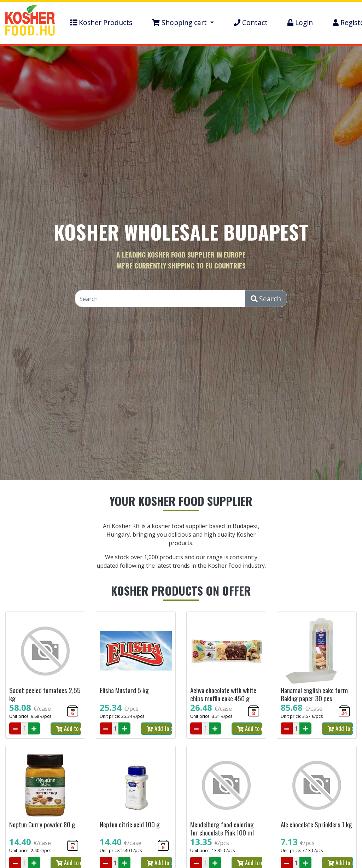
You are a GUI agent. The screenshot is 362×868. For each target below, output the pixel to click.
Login (300, 22)
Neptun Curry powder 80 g (42, 824)
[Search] (160, 299)
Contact (251, 22)
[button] (183, 23)
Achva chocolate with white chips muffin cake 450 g (223, 694)
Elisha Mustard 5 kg (124, 690)
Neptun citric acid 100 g (130, 824)
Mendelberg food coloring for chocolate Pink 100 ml (222, 828)
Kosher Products (101, 22)
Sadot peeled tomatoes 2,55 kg (45, 694)
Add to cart (69, 728)
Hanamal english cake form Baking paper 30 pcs (314, 694)
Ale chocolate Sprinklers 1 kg (316, 824)
